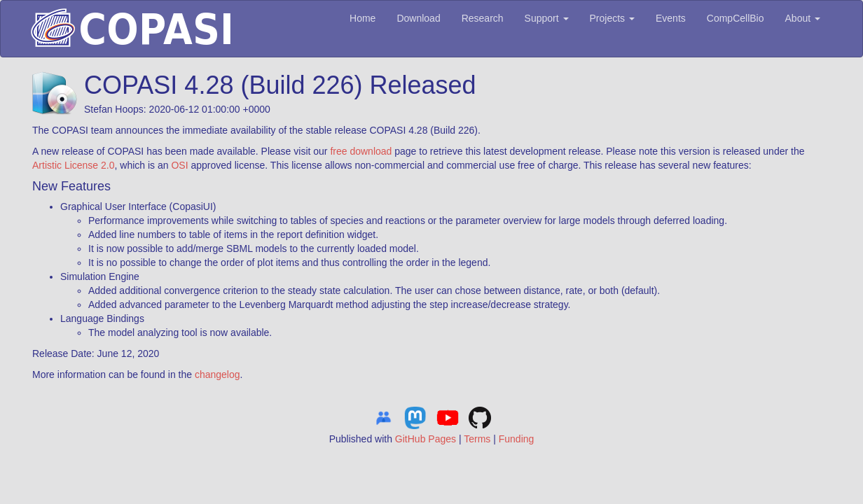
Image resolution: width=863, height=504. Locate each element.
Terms (477, 439)
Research (483, 18)
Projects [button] (612, 18)
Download (418, 18)
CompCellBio (736, 18)
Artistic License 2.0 (74, 165)
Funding (517, 439)
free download (361, 151)
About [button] (803, 18)
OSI (179, 165)
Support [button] (547, 18)
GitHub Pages (426, 439)
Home (363, 18)
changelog (218, 374)
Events (671, 18)
